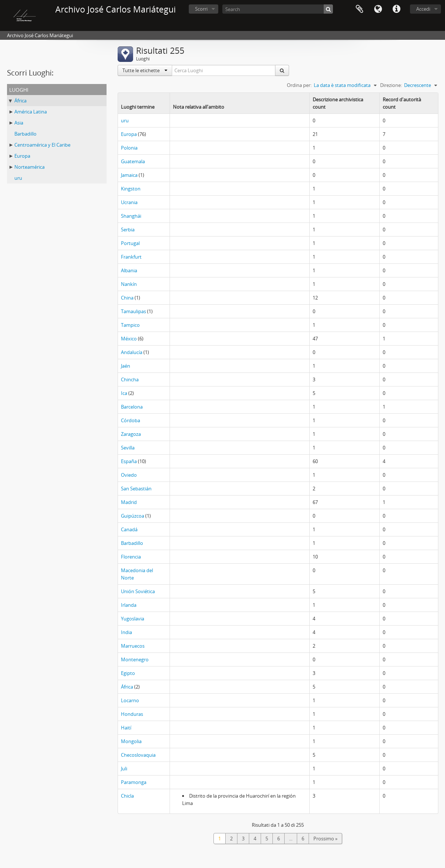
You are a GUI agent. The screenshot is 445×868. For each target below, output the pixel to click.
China (127, 298)
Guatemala (133, 161)
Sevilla (128, 448)
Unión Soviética (138, 591)
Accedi (423, 9)
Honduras (132, 714)
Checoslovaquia (138, 755)
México (129, 339)
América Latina (31, 112)
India (126, 632)
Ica (124, 393)
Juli (124, 769)
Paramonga (134, 782)
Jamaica (129, 175)
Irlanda (129, 605)
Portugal (130, 243)
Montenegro (135, 659)
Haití (126, 728)
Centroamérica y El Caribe (42, 145)
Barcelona (132, 407)
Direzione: (391, 85)
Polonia (129, 148)
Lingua (378, 9)
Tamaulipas (133, 311)
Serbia (128, 230)
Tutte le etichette (145, 70)
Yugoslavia (133, 619)
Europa (22, 156)
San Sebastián (136, 489)
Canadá (129, 529)
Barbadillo (25, 134)
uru (18, 178)
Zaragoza (131, 434)
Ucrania (129, 202)
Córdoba (131, 420)
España (129, 461)
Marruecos (133, 646)
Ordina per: (299, 85)
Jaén (126, 366)
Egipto (128, 673)
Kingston (131, 189)
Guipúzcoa (133, 516)
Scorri (201, 9)
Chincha (130, 379)
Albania (129, 270)
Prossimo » (325, 839)
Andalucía (132, 352)
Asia (19, 123)
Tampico (130, 325)
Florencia (131, 557)
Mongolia (131, 741)
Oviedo (129, 475)
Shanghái (131, 216)
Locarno (130, 700)
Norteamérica (29, 167)
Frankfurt (131, 257)
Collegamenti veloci (396, 9)
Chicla (127, 796)
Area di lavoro (359, 9)
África (20, 101)
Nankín (129, 284)
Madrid (129, 502)
